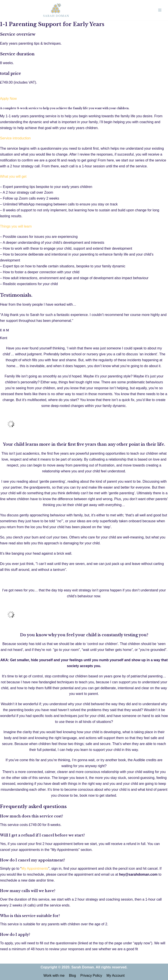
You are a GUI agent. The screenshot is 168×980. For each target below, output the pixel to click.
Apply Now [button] (8, 99)
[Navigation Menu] (160, 10)
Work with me (54, 976)
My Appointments (35, 869)
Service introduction (15, 138)
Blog (72, 976)
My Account (116, 976)
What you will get (13, 176)
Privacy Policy (91, 976)
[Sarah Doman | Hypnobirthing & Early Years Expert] (56, 10)
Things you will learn (16, 226)
